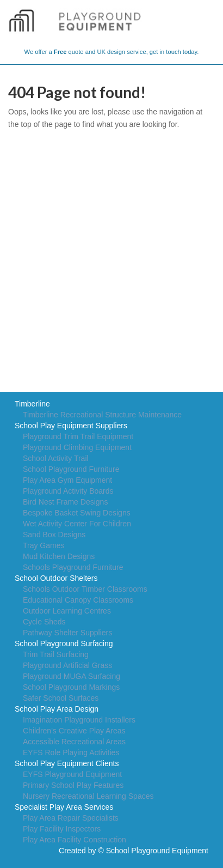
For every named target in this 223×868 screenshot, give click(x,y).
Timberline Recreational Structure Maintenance (102, 415)
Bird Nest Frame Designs (65, 502)
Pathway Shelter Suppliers (67, 633)
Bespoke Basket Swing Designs (77, 513)
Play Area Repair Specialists (71, 818)
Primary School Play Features (73, 785)
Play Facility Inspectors (62, 829)
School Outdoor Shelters (56, 578)
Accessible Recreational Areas (74, 742)
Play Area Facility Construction (75, 840)
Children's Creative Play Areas (74, 731)
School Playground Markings (71, 687)
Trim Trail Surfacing (56, 654)
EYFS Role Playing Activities (71, 752)
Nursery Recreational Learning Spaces (88, 796)
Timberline (32, 404)
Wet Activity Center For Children (77, 524)
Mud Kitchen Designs (59, 556)
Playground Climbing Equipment (77, 447)
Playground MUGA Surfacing (72, 676)
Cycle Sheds (44, 622)
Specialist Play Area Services (64, 807)
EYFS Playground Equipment (72, 774)
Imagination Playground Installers (79, 720)
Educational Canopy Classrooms (78, 600)
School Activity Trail (56, 458)
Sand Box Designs (54, 535)
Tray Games (44, 545)
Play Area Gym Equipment (67, 480)
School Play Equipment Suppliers (71, 426)
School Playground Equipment (157, 851)
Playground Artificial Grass (67, 665)
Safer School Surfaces (61, 698)
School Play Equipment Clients (67, 763)
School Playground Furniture (71, 469)
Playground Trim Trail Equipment (78, 436)
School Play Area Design (57, 709)
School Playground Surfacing (64, 644)
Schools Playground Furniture (73, 567)
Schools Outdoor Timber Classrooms (85, 589)
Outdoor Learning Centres (67, 611)
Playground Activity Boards (68, 491)
